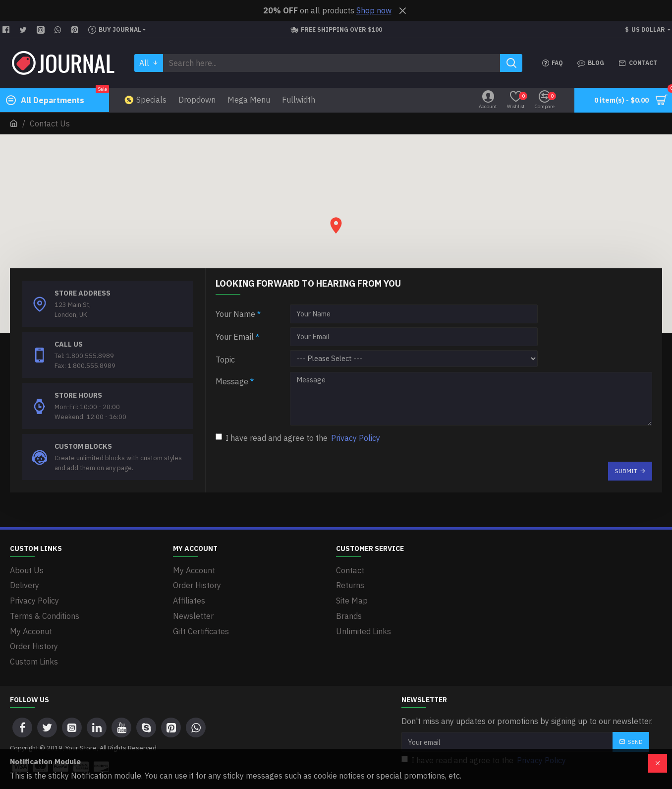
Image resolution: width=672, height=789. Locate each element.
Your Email (235, 337)
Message (232, 381)
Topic (225, 360)
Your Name (235, 314)
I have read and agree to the (299, 436)
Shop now (374, 10)
